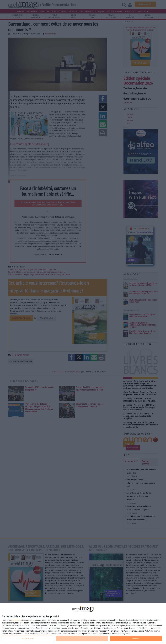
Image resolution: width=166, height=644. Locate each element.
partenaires (17, 620)
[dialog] (83, 624)
